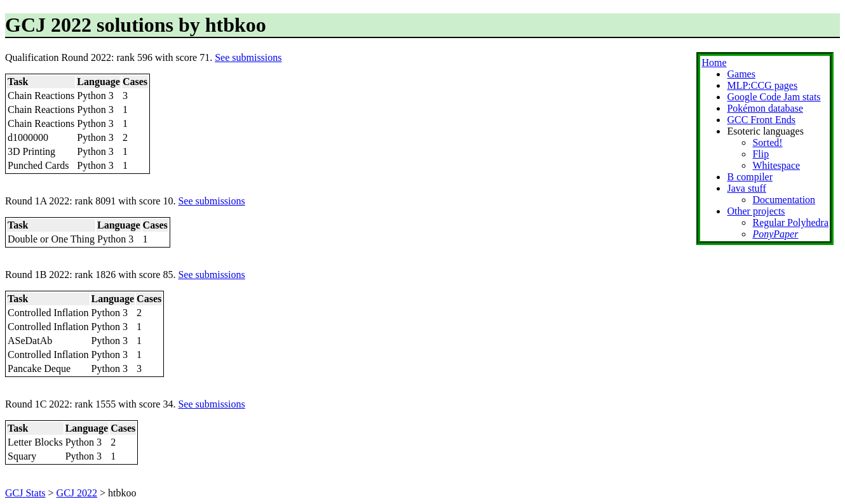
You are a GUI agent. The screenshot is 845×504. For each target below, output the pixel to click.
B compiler (750, 177)
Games (741, 74)
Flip (760, 154)
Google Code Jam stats (774, 97)
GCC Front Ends (761, 120)
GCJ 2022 (77, 493)
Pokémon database (765, 108)
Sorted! (767, 143)
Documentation (784, 200)
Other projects (756, 211)
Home (714, 63)
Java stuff (746, 188)
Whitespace (776, 165)
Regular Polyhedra (790, 222)
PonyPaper (775, 234)
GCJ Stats (25, 493)
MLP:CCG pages (762, 85)
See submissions (248, 57)
